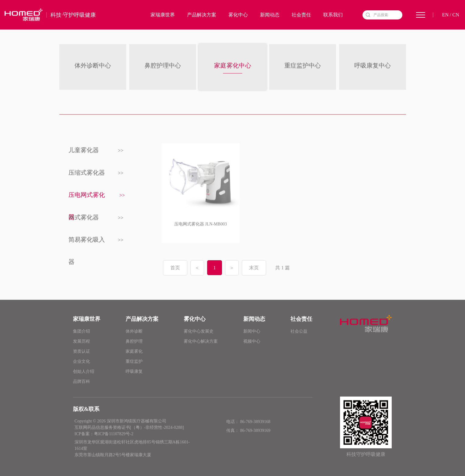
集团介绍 (82, 331)
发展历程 (82, 341)
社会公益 (299, 331)
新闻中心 (252, 331)
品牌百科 (82, 381)
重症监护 (134, 361)
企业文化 (82, 361)
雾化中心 (238, 15)
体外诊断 (134, 331)
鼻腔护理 (134, 341)
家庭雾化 (134, 351)
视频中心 (252, 341)
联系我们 (333, 15)
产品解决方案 (202, 15)
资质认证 (82, 351)
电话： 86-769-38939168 (248, 422)
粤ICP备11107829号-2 (114, 434)
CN (456, 15)
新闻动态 (270, 15)
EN (445, 15)
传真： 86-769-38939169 (248, 430)
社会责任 (301, 15)
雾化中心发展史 (199, 331)
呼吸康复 (134, 371)
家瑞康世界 (163, 15)
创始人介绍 (84, 371)
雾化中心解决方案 (201, 341)
